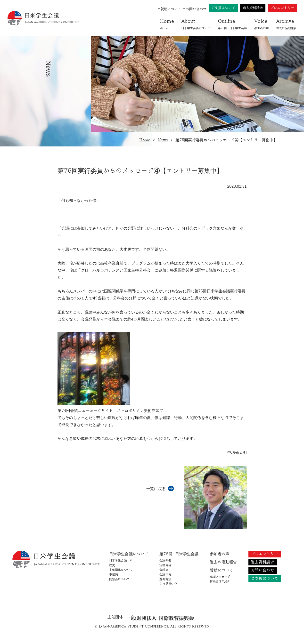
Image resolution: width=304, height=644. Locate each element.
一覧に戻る (156, 489)
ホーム (167, 23)
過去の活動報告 (286, 23)
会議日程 (165, 574)
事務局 (114, 574)
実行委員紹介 (168, 584)
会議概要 (165, 560)
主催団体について (121, 570)
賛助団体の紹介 (220, 581)
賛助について (171, 9)
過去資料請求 (253, 8)
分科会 (164, 570)
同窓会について (119, 579)
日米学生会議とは (121, 560)
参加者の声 (262, 23)
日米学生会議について (196, 23)
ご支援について (223, 8)
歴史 (112, 565)
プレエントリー (282, 8)
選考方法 (165, 579)
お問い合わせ (196, 9)
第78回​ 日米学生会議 (232, 23)
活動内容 (165, 565)
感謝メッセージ (220, 577)
